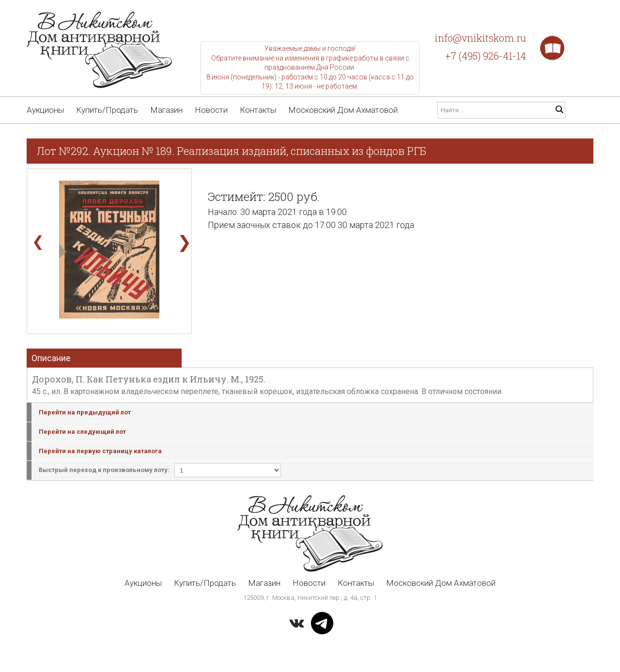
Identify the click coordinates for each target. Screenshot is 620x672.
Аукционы (45, 110)
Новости (211, 110)
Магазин (166, 110)
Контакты (258, 110)
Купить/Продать (107, 110)
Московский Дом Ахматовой (343, 110)
